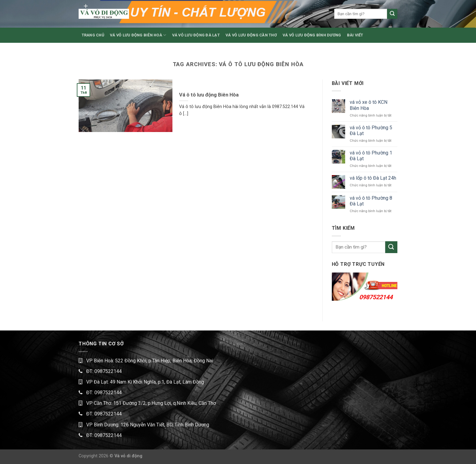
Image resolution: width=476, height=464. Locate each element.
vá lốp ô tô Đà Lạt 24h (373, 178)
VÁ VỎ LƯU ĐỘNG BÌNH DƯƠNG (312, 35)
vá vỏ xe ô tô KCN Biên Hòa (369, 105)
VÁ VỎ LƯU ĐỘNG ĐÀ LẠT (196, 35)
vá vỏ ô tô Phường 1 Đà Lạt (371, 156)
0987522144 (376, 297)
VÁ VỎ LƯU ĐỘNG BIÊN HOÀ (138, 35)
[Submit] (392, 14)
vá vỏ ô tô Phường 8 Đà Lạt (371, 201)
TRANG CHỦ (93, 35)
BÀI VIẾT (355, 35)
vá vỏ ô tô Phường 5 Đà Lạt (371, 130)
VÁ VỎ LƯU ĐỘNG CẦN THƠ (251, 35)
